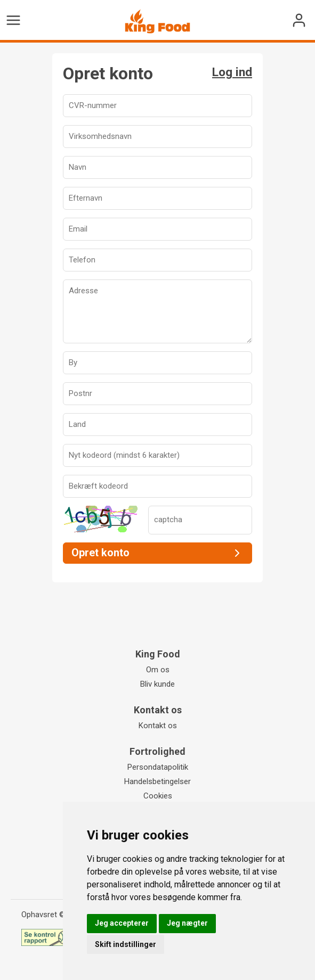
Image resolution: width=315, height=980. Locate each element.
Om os (158, 670)
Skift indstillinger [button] (126, 944)
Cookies (158, 796)
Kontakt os (158, 726)
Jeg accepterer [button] (122, 923)
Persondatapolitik (158, 767)
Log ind (232, 72)
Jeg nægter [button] (187, 923)
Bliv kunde (157, 684)
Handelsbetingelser (157, 781)
